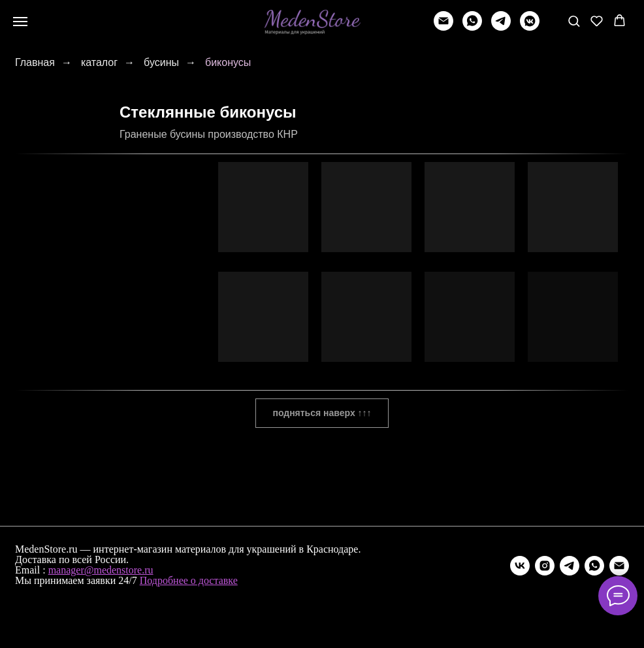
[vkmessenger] (530, 27)
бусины (161, 62)
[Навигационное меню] (20, 22)
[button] (574, 21)
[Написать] (443, 27)
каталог (99, 62)
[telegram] (501, 27)
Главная (35, 62)
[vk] (520, 566)
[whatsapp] (472, 27)
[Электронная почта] (619, 566)
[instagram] (545, 566)
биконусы (228, 62)
